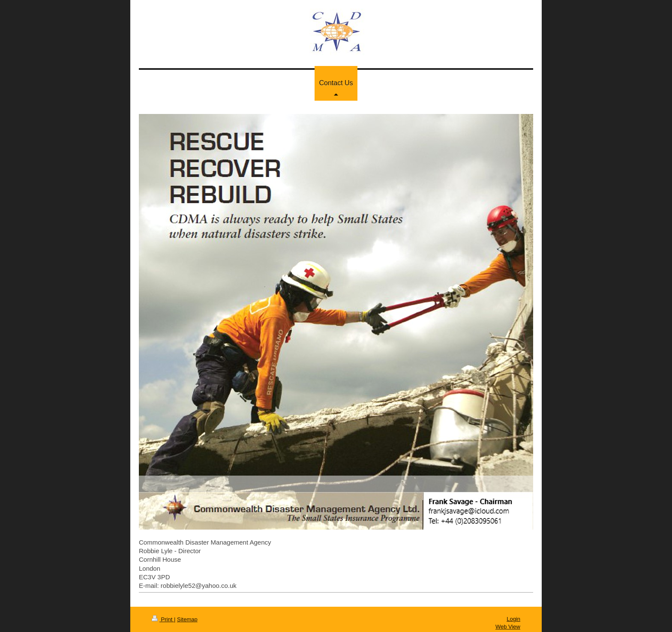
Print (163, 619)
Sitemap (187, 619)
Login (513, 619)
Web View (508, 627)
